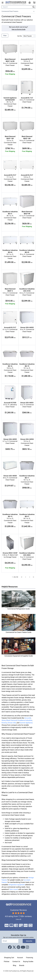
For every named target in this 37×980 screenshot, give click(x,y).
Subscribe (29, 941)
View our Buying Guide (18, 29)
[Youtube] (23, 947)
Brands (22, 965)
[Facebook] (10, 947)
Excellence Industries (25, 720)
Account (20, 958)
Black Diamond (12, 720)
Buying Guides (28, 961)
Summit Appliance (26, 723)
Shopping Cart (9, 958)
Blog (15, 965)
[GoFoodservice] (17, 3)
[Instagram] (27, 947)
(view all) (18, 919)
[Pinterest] (18, 947)
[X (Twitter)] (14, 947)
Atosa (4, 720)
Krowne (4, 723)
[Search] (17, 7)
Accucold (28, 718)
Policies (7, 961)
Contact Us (16, 961)
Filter (5, 36)
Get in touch (14, 889)
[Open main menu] (3, 3)
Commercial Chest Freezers (10, 11)
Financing (30, 958)
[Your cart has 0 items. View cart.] (34, 3)
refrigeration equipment (17, 885)
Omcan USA (12, 723)
